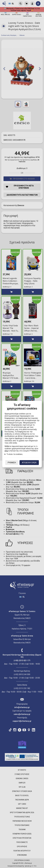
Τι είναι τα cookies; (15, 454)
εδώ (6, 451)
